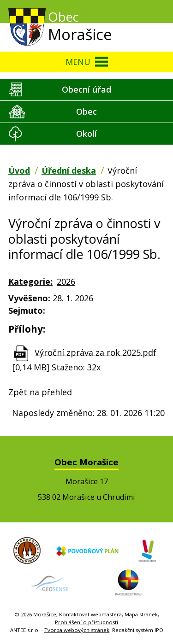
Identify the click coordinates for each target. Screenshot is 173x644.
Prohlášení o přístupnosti (86, 622)
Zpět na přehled (40, 392)
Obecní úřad (86, 89)
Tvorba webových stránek (77, 630)
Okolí (86, 134)
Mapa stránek (141, 614)
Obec (86, 111)
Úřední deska (69, 170)
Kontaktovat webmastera (90, 614)
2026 (66, 281)
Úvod (19, 170)
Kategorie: (30, 281)
